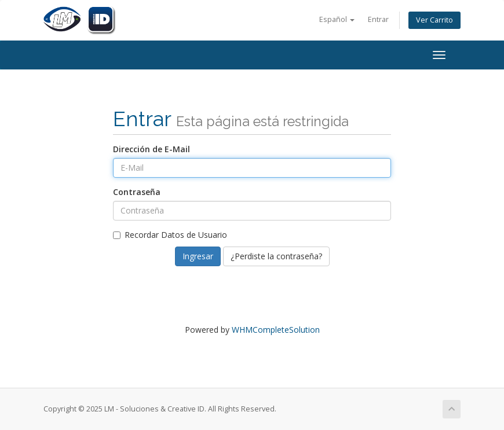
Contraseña (137, 192)
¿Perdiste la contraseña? (276, 256)
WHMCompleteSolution (276, 330)
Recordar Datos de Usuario (170, 235)
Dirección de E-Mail (151, 149)
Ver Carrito (434, 20)
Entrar (378, 19)
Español (337, 19)
